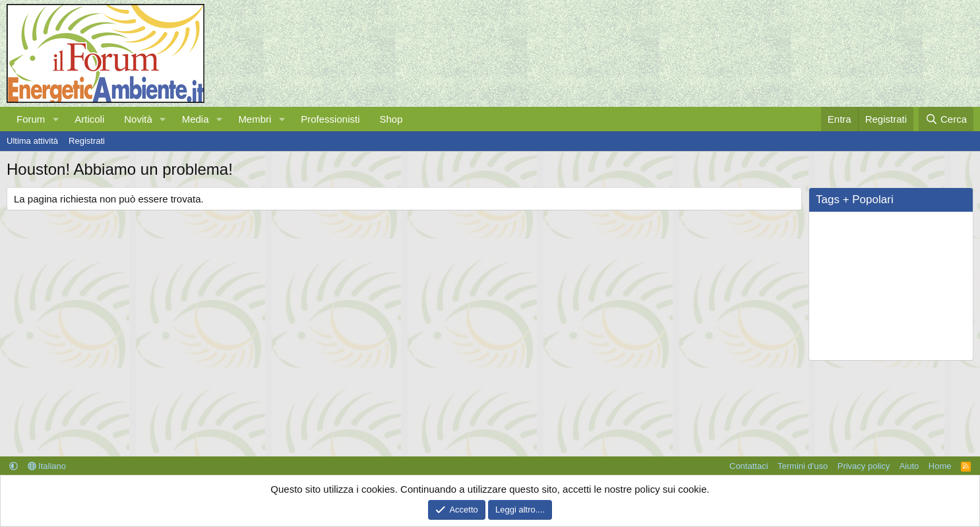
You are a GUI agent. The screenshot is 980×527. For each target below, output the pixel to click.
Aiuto (909, 466)
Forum (31, 119)
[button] (55, 119)
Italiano (47, 466)
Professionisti (330, 119)
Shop (391, 119)
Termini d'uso (803, 466)
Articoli (89, 119)
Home (940, 466)
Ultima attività (32, 141)
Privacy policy (864, 466)
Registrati (87, 141)
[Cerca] (946, 119)
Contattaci (749, 466)
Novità (138, 119)
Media (196, 119)
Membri (255, 119)
